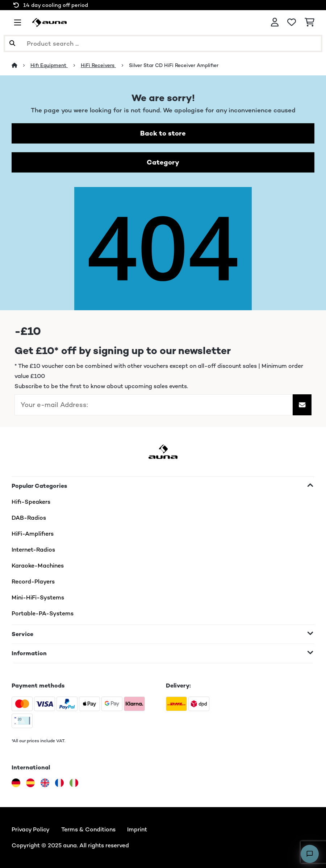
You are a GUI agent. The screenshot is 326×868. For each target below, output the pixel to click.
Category (163, 162)
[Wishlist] (292, 22)
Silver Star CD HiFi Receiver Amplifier (174, 65)
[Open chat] (310, 854)
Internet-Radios (33, 550)
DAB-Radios (29, 518)
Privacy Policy (31, 829)
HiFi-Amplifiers (33, 534)
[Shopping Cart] (310, 22)
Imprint (137, 829)
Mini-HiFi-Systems (38, 597)
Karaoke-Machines (38, 566)
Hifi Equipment (49, 65)
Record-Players (33, 582)
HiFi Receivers (98, 65)
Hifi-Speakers (31, 502)
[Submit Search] (12, 43)
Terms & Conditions (88, 829)
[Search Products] (163, 43)
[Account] (275, 22)
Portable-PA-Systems (43, 613)
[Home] (21, 65)
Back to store (163, 133)
